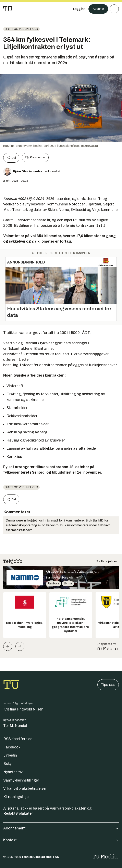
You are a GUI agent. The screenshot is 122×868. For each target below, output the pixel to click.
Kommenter (35, 158)
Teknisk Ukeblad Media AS (40, 857)
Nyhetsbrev (13, 772)
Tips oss (108, 685)
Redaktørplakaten (18, 813)
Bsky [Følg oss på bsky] (7, 764)
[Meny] (114, 9)
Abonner (98, 9)
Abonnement (61, 828)
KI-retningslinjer (16, 797)
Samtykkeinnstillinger (21, 780)
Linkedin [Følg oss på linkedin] (10, 755)
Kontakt (61, 840)
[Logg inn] (79, 9)
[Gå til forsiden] (8, 9)
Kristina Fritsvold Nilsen (23, 709)
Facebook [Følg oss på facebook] (12, 747)
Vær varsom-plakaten (68, 808)
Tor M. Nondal (15, 726)
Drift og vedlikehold (21, 29)
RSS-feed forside (18, 739)
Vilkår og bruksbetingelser (25, 788)
